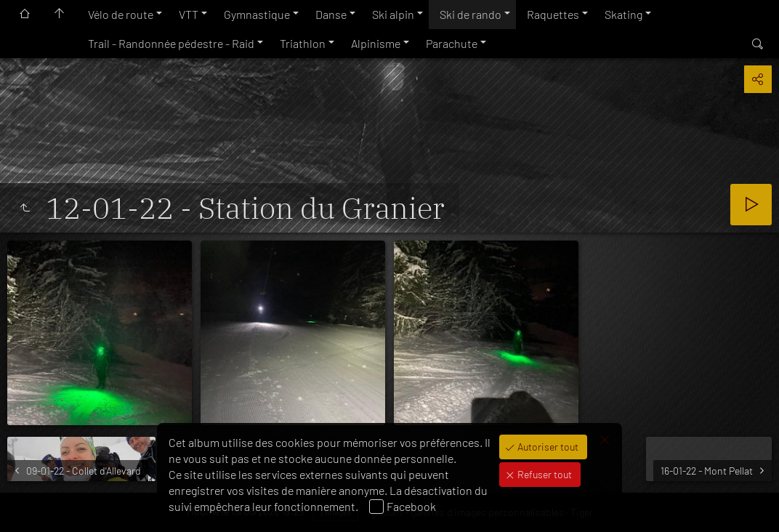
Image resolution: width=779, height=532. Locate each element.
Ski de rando (471, 14)
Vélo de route (121, 14)
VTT (189, 14)
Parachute (452, 43)
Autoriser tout (547, 447)
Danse (331, 14)
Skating (623, 14)
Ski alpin (393, 14)
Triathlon (303, 43)
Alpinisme (376, 43)
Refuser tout (544, 474)
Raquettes (553, 14)
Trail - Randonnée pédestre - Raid (171, 43)
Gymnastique (257, 14)
